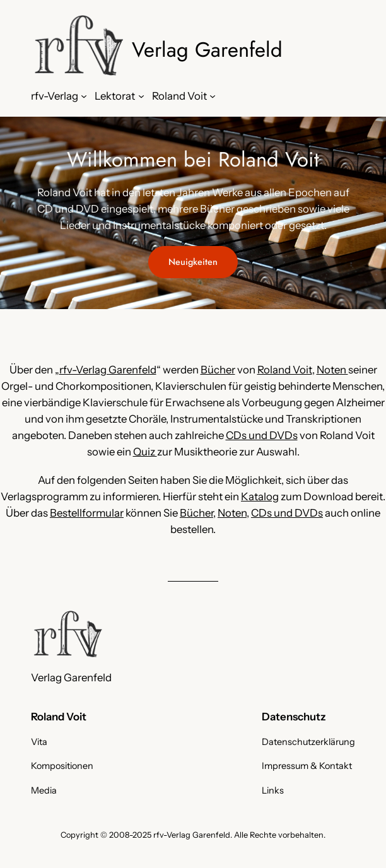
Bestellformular (87, 513)
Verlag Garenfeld (207, 50)
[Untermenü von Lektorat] (141, 96)
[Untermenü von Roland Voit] (213, 96)
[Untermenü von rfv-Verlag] (84, 96)
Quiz (145, 452)
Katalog (260, 496)
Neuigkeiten (193, 262)
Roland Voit (285, 370)
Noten (332, 370)
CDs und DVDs (262, 435)
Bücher (218, 370)
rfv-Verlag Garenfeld (108, 370)
